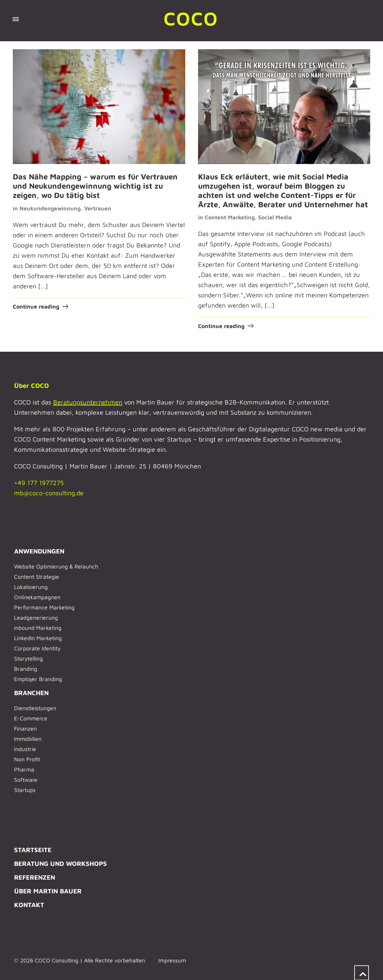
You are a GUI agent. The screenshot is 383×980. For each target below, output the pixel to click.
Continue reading (36, 306)
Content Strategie (37, 576)
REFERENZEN (35, 877)
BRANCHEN (31, 692)
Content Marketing (230, 217)
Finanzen (25, 728)
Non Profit (27, 759)
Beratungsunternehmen (88, 402)
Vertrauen (98, 208)
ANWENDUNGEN (39, 551)
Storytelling (28, 658)
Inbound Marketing (38, 627)
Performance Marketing (44, 607)
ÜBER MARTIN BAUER (48, 891)
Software (26, 779)
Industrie (25, 749)
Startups (25, 790)
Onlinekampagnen (37, 597)
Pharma (24, 769)
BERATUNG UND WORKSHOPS (60, 863)
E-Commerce (31, 718)
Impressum (172, 960)
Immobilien (28, 738)
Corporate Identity (37, 648)
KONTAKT (29, 904)
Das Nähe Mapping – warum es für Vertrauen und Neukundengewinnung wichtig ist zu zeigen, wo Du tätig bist (95, 186)
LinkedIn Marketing (38, 638)
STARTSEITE (33, 849)
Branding (26, 668)
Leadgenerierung (36, 617)
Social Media (275, 217)
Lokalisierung (31, 587)
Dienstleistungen (35, 708)
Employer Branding (38, 679)
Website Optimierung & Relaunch (56, 566)
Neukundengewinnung (50, 208)
